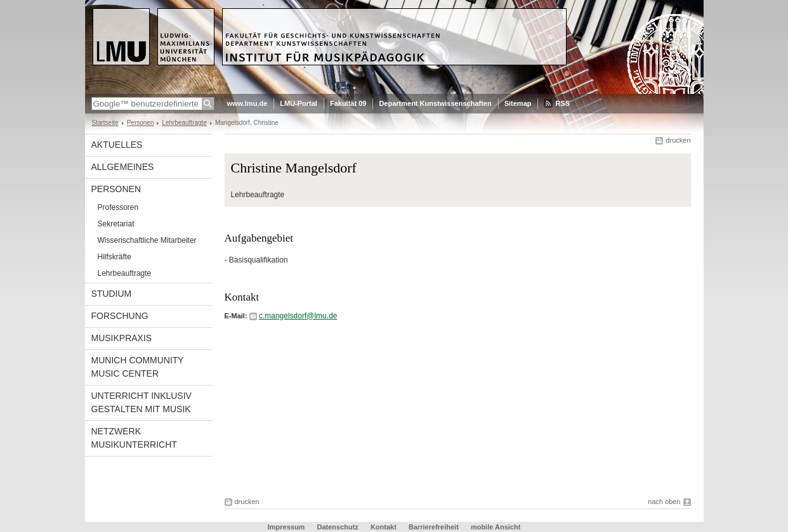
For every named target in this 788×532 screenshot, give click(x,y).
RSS (562, 103)
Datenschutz (337, 527)
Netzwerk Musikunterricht (134, 438)
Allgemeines (123, 167)
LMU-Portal (299, 103)
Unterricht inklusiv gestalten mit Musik (141, 402)
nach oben (664, 502)
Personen (141, 123)
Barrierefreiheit (435, 527)
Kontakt (384, 527)
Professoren (118, 207)
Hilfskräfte (115, 257)
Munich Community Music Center (138, 367)
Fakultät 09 (348, 103)
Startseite (105, 123)
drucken (678, 140)
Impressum (286, 527)
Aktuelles (117, 145)
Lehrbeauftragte (184, 123)
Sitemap (518, 103)
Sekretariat (116, 224)
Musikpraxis (122, 338)
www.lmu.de (247, 103)
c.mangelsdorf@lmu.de (298, 316)
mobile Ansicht (496, 527)
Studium (112, 294)
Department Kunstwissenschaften (435, 103)
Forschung (120, 316)
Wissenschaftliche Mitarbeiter (147, 240)
